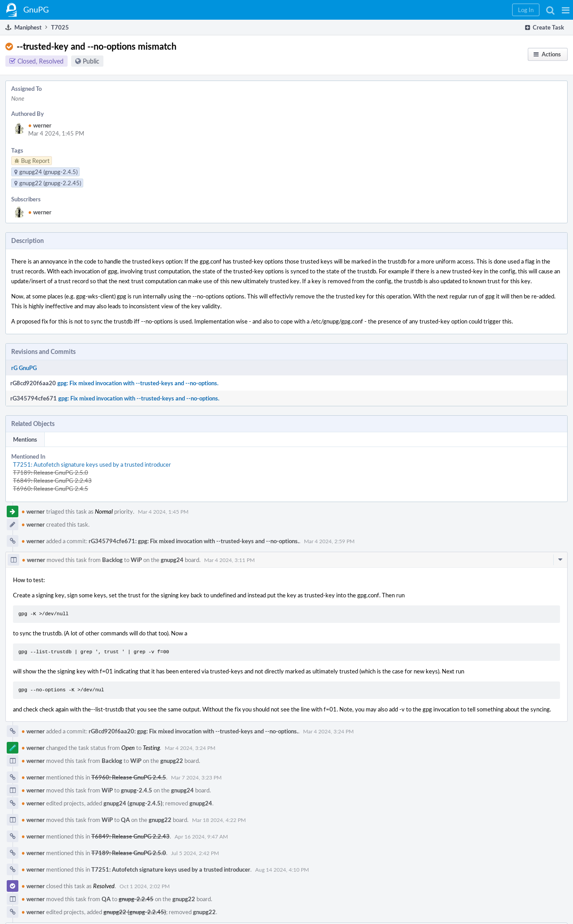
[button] (566, 10)
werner (40, 125)
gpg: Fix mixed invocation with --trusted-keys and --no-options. (138, 383)
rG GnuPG (24, 368)
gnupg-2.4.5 (137, 790)
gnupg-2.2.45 (136, 899)
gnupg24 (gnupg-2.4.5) (133, 803)
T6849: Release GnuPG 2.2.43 (52, 481)
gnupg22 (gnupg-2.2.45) (135, 912)
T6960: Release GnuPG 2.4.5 (51, 489)
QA (125, 820)
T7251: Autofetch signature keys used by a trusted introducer (92, 464)
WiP (136, 560)
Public (91, 61)
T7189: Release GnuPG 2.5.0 (51, 473)
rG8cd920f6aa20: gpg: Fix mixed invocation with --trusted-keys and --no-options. (193, 731)
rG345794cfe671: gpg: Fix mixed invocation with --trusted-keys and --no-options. (194, 541)
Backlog (112, 560)
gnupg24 (172, 560)
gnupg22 (172, 761)
